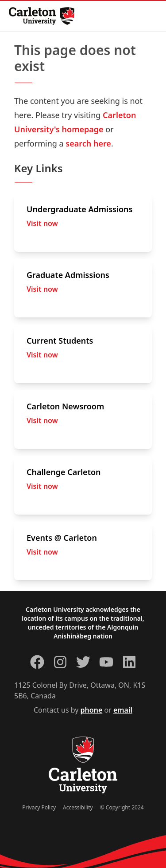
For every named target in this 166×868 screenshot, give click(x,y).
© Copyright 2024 (122, 807)
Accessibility (78, 807)
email (123, 710)
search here (88, 143)
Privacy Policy (39, 807)
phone (92, 710)
